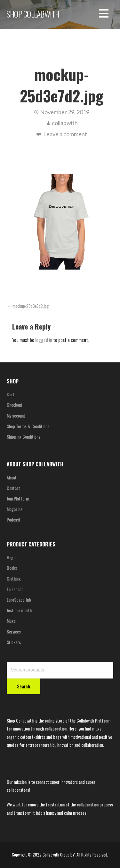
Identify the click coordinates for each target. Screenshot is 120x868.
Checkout (15, 405)
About (12, 477)
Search (24, 686)
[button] (104, 15)
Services (14, 631)
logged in (44, 340)
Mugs (11, 621)
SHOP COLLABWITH (33, 14)
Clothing (14, 579)
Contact (13, 488)
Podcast (14, 519)
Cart (11, 394)
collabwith (65, 123)
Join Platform (18, 498)
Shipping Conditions (24, 437)
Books (12, 568)
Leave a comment (65, 134)
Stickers (14, 642)
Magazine (15, 509)
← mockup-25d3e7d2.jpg (28, 306)
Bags (11, 557)
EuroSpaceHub (19, 600)
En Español (16, 589)
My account (16, 415)
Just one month (19, 610)
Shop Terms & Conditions (28, 426)
